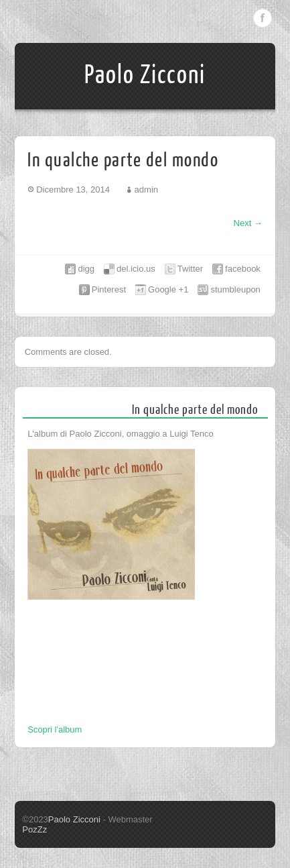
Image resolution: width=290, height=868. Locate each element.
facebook (243, 269)
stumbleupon (235, 289)
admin (146, 189)
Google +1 (168, 289)
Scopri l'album (55, 729)
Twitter (190, 269)
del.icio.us (136, 269)
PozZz (34, 829)
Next (248, 223)
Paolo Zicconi (145, 75)
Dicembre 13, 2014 (73, 189)
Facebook (263, 18)
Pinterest (109, 289)
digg (86, 269)
